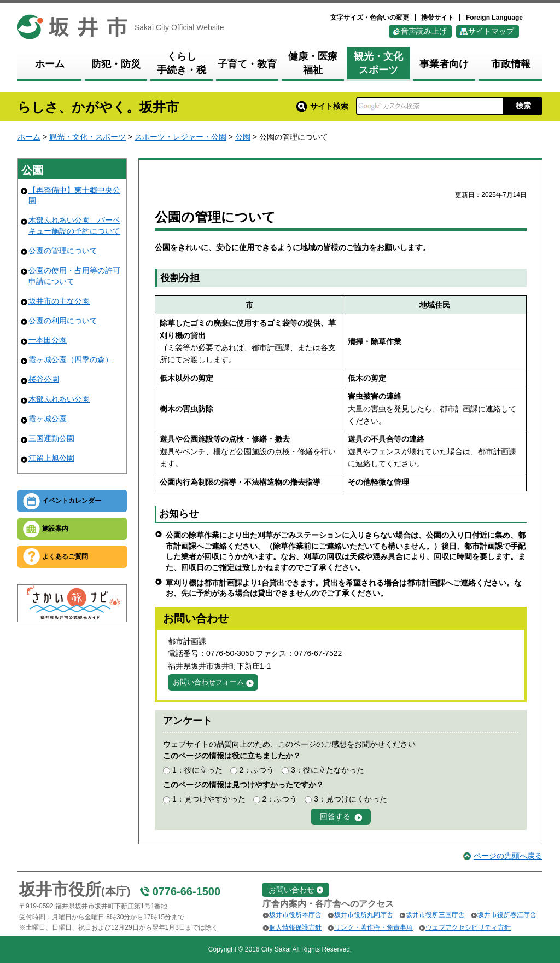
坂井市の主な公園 (59, 301)
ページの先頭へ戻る (508, 856)
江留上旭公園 (51, 458)
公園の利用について (63, 321)
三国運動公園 (51, 438)
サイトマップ (491, 31)
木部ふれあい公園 (59, 399)
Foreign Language (494, 18)
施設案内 (55, 529)
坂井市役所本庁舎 (295, 915)
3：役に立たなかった (328, 770)
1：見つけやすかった (209, 799)
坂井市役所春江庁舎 (507, 915)
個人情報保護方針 (295, 927)
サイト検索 (322, 106)
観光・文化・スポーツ (87, 137)
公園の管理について (63, 251)
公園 (243, 137)
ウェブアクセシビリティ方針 (468, 927)
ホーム (29, 137)
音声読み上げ (424, 31)
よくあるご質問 (65, 556)
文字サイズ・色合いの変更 (370, 18)
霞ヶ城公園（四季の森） (71, 359)
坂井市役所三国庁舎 (435, 915)
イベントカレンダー (72, 501)
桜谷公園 (44, 379)
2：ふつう (256, 770)
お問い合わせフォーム (208, 682)
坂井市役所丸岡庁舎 (364, 915)
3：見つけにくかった (351, 799)
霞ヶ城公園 (48, 419)
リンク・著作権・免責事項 (374, 927)
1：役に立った (197, 770)
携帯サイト (437, 18)
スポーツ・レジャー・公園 (180, 137)
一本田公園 (48, 340)
